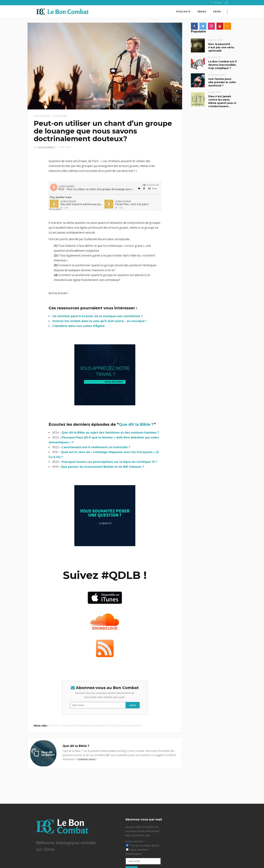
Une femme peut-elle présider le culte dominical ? (222, 82)
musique (137, 726)
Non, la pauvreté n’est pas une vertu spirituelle (221, 47)
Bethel (55, 726)
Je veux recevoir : (135, 841)
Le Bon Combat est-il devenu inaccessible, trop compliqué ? (222, 65)
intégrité (112, 726)
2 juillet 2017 (214, 92)
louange (125, 726)
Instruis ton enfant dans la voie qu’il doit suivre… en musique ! (99, 321)
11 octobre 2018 (60, 116)
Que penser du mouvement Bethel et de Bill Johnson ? (102, 467)
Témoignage (42, 116)
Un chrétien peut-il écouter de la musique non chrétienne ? (97, 316)
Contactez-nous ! (87, 759)
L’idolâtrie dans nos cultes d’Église (79, 326)
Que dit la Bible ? (46, 147)
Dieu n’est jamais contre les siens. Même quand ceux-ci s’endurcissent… (222, 101)
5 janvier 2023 (215, 40)
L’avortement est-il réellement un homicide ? (96, 447)
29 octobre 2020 (217, 75)
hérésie (100, 726)
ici (108, 755)
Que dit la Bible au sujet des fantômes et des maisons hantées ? (110, 433)
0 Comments (64, 147)
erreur (89, 726)
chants (65, 726)
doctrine (77, 726)
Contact (218, 3)
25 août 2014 (215, 57)
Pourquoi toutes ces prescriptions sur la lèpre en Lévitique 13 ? (109, 462)
